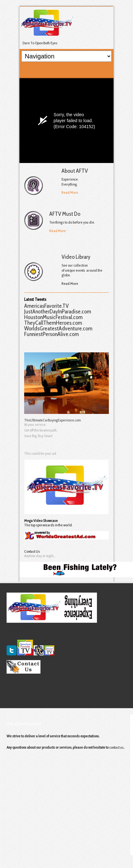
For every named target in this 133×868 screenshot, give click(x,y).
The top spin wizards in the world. (48, 525)
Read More (70, 192)
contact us (116, 747)
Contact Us (32, 551)
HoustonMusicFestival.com (53, 317)
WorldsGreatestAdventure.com (58, 328)
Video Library (76, 257)
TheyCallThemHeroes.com (53, 323)
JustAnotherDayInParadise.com (58, 312)
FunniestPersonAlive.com (51, 334)
